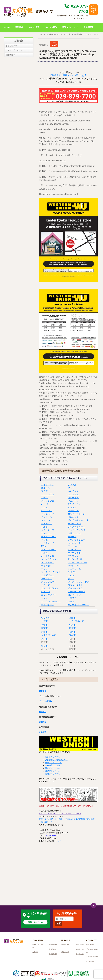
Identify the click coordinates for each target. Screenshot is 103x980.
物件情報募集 (53, 954)
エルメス (45, 488)
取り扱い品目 (80, 954)
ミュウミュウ (74, 550)
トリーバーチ (74, 533)
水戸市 (44, 639)
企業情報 (35, 952)
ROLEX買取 (34, 27)
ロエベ (44, 553)
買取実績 (19, 27)
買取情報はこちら (53, 774)
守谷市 (72, 635)
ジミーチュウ (48, 530)
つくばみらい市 (77, 621)
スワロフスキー (49, 582)
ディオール (47, 517)
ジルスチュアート (76, 527)
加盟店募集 (53, 949)
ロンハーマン (74, 595)
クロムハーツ (48, 514)
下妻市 (44, 625)
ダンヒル (45, 520)
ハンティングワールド (79, 605)
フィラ (44, 569)
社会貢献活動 (53, 945)
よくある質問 (90, 961)
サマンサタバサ (75, 559)
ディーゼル (47, 523)
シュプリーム (74, 569)
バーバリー (47, 504)
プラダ (44, 491)
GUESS (72, 572)
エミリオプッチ (49, 595)
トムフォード (48, 543)
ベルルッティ (74, 517)
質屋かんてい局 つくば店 (60, 34)
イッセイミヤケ (75, 588)
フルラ (44, 527)
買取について (80, 945)
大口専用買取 (80, 949)
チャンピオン (48, 605)
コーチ (44, 507)
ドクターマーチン (76, 592)
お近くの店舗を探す (92, 956)
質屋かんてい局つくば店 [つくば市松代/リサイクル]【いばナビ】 (66, 806)
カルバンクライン (76, 514)
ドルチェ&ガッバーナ (78, 520)
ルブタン (72, 507)
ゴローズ (45, 585)
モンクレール (74, 523)
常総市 (72, 618)
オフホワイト (74, 553)
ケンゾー (45, 598)
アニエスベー (74, 546)
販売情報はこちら (53, 768)
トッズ (71, 601)
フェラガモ (73, 511)
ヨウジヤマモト (75, 585)
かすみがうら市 (49, 635)
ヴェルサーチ (74, 543)
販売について (65, 952)
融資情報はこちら (53, 771)
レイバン (45, 592)
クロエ (44, 540)
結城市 (44, 646)
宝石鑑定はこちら (53, 765)
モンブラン (73, 556)
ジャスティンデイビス (79, 582)
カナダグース (48, 575)
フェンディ (73, 494)
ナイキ (71, 575)
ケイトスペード (49, 537)
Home (43, 34)
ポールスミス (48, 556)
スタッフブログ (92, 34)
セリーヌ (72, 537)
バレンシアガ (48, 494)
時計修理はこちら (53, 757)
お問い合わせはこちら (93, 10)
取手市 (72, 628)
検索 (59, 923)
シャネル (72, 485)
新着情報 (78, 34)
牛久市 (72, 625)
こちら (59, 841)
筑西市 (44, 632)
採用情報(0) (10, 55)
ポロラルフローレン (51, 601)
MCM (44, 546)
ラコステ (72, 598)
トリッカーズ (48, 562)
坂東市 (44, 628)
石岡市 (72, 632)
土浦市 (44, 621)
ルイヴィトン (48, 485)
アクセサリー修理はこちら (56, 760)
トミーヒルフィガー (78, 562)
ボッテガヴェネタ (76, 530)
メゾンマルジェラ (76, 540)
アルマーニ (47, 533)
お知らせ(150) (11, 46)
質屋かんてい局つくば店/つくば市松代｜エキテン (60, 814)
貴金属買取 (89, 27)
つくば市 (45, 618)
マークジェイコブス (51, 572)
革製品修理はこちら (54, 763)
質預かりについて (70, 27)
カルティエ (73, 491)
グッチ (71, 488)
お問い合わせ (90, 945)
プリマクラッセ (49, 559)
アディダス (47, 579)
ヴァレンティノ (75, 566)
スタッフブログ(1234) (15, 50)
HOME (7, 27)
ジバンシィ (47, 511)
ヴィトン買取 (51, 27)
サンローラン (74, 504)
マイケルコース (49, 550)
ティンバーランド (50, 588)
